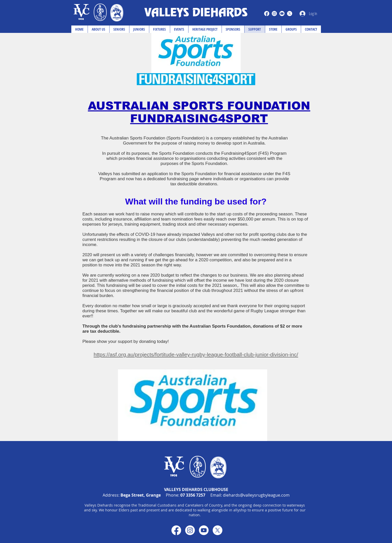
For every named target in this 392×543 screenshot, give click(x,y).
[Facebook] (267, 14)
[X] (290, 14)
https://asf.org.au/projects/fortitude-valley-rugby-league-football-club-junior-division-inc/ (196, 354)
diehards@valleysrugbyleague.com (256, 495)
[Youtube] (282, 14)
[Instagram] (274, 14)
